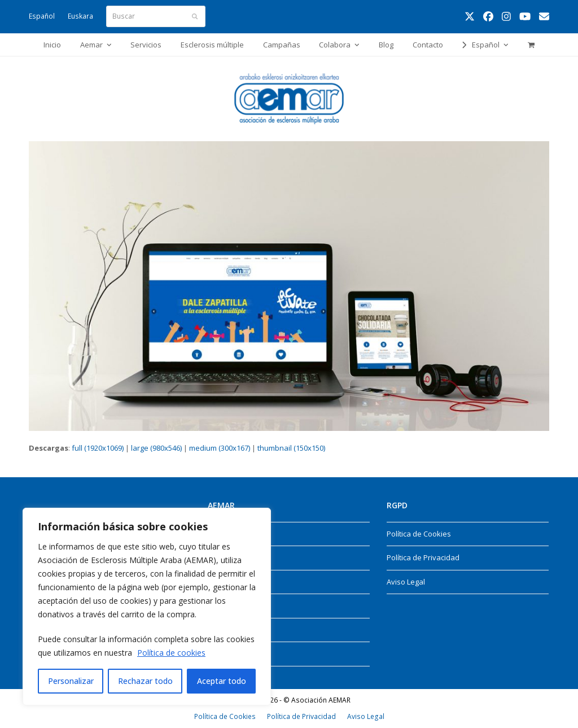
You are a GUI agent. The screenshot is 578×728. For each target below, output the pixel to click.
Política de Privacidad (423, 557)
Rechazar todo (145, 681)
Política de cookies (171, 653)
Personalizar (71, 681)
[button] (531, 45)
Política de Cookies (419, 534)
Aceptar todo (222, 681)
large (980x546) (156, 448)
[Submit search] (195, 16)
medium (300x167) (220, 448)
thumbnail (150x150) (291, 448)
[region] (147, 607)
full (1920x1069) (98, 448)
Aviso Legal (406, 582)
